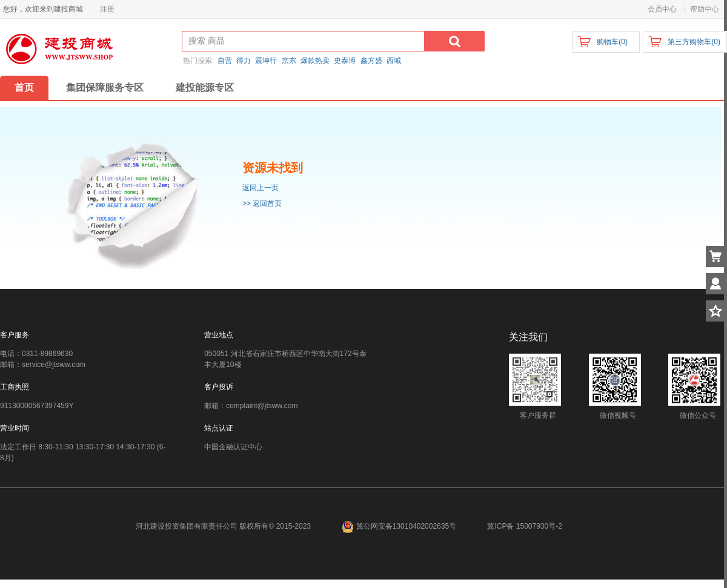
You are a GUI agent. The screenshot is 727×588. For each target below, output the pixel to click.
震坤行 (266, 61)
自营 (225, 61)
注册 (107, 9)
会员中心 (662, 9)
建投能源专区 (205, 88)
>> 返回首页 (262, 203)
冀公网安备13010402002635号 (400, 526)
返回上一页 (261, 188)
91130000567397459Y (37, 406)
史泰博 (345, 61)
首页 (24, 88)
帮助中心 (705, 9)
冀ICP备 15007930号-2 (524, 526)
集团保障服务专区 (105, 88)
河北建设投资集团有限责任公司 (187, 526)
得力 (244, 61)
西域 (394, 61)
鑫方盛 (371, 61)
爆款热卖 (315, 61)
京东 (289, 61)
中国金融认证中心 (233, 447)
